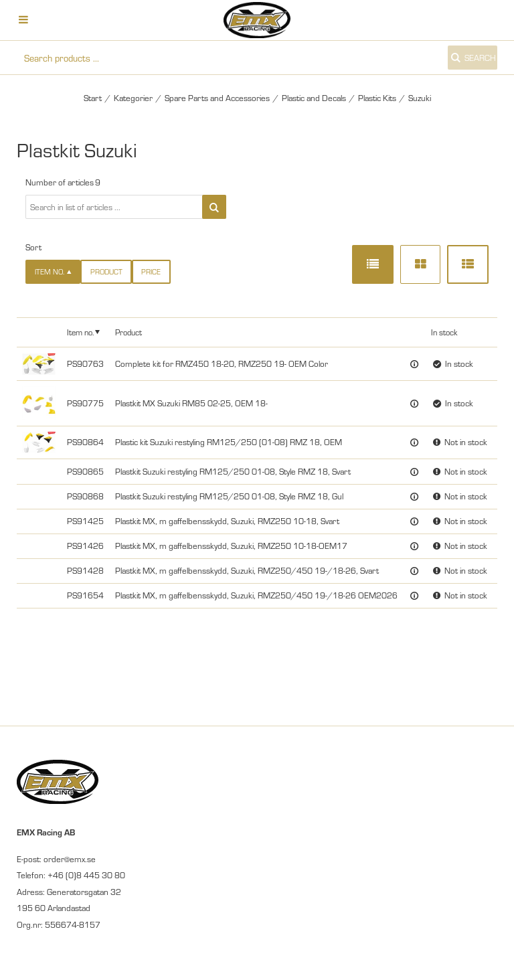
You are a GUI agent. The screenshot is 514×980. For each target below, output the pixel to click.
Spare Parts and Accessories (217, 98)
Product (106, 271)
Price (151, 271)
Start (93, 98)
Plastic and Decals (314, 98)
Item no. (80, 332)
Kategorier (133, 98)
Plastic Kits (377, 98)
